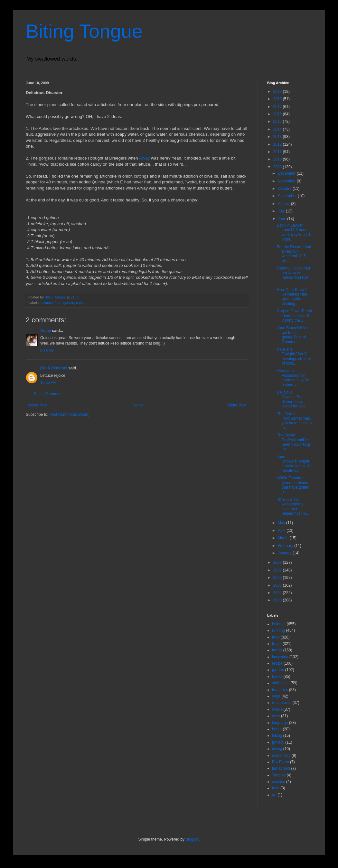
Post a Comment (48, 394)
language (280, 723)
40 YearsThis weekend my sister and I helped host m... (293, 507)
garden (69, 303)
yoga (276, 696)
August (284, 204)
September (288, 196)
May (282, 523)
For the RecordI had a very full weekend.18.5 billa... (294, 254)
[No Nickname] (54, 368)
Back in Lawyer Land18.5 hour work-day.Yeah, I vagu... (293, 232)
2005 (278, 585)
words (277, 709)
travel (277, 644)
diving (277, 749)
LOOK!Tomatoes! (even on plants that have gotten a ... (293, 485)
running (278, 630)
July (282, 211)
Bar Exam (281, 762)
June (282, 219)
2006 (278, 578)
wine (276, 716)
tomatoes (280, 690)
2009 (278, 167)
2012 (278, 144)
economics (281, 756)
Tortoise (279, 775)
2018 (278, 99)
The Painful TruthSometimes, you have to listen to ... (294, 421)
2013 (278, 137)
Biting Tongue (84, 31)
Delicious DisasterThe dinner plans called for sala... (293, 399)
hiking (277, 736)
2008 (278, 562)
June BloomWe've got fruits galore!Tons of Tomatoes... (292, 335)
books (277, 677)
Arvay (145, 158)
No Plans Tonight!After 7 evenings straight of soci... (294, 356)
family (277, 650)
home (277, 729)
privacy (278, 742)
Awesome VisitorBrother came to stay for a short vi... (293, 378)
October (285, 189)
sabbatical (281, 683)
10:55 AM (48, 383)
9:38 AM (47, 351)
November (287, 181)
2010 (278, 159)
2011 (278, 152)
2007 (278, 570)
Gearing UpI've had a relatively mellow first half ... (293, 275)
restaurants (282, 703)
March (284, 538)
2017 (278, 107)
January (285, 553)
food (58, 303)
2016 (278, 114)
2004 (278, 593)
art (274, 795)
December (287, 173)
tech (276, 788)
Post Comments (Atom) (69, 414)
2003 (278, 600)
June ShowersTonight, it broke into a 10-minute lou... (294, 464)
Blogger (192, 839)
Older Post (237, 405)
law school (281, 768)
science (279, 782)
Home (138, 405)
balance (47, 303)
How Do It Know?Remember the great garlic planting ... (292, 297)
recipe (81, 303)
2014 (278, 129)
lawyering (280, 657)
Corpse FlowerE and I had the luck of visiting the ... (294, 316)
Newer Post (37, 405)
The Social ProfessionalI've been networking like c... (293, 442)
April (282, 531)
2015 (278, 122)
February (286, 546)
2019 (278, 92)
